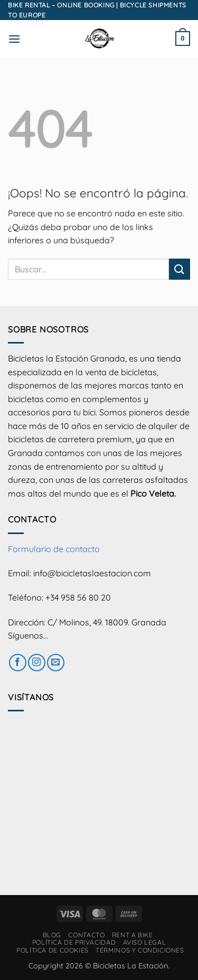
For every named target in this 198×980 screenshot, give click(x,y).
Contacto (86, 935)
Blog (52, 935)
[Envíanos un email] (56, 663)
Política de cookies (53, 950)
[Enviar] (180, 269)
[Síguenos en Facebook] (18, 663)
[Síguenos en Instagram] (37, 663)
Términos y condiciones (140, 950)
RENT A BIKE (133, 935)
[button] (14, 39)
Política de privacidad (74, 942)
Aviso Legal (145, 942)
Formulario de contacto (54, 549)
